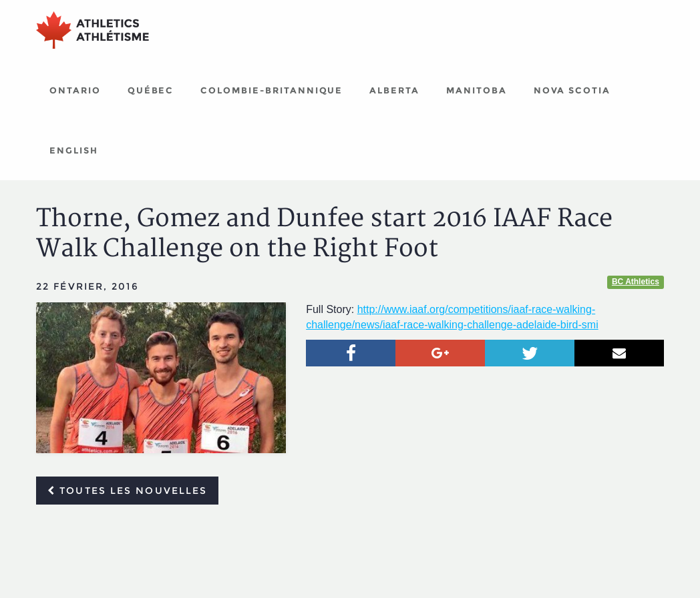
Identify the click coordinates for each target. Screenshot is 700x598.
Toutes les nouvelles (127, 491)
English (74, 150)
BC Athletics (636, 282)
